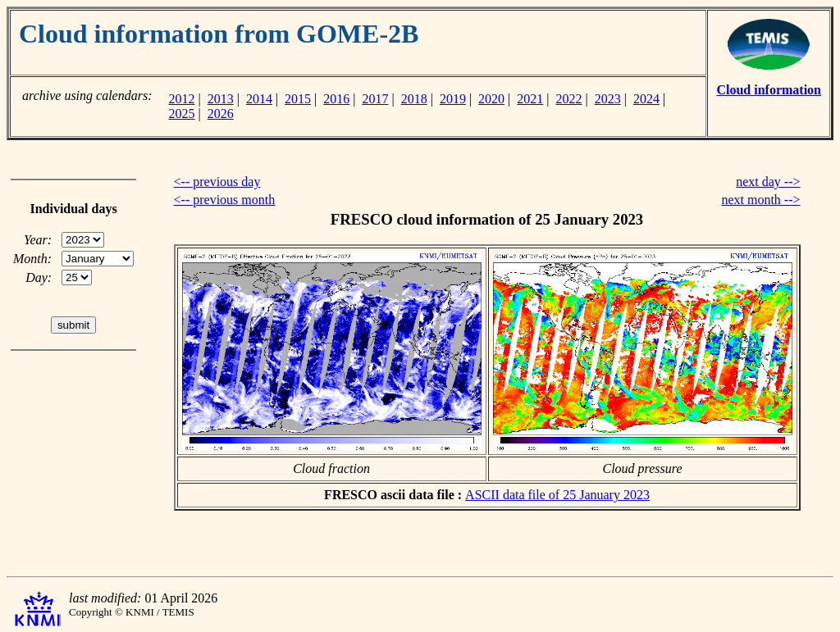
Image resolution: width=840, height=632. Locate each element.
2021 (530, 99)
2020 (491, 99)
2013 (221, 99)
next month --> (760, 200)
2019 (453, 99)
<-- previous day (217, 182)
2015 (298, 99)
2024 (646, 99)
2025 (181, 114)
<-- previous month (225, 200)
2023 (608, 99)
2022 (569, 99)
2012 (181, 99)
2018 (414, 99)
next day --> (768, 182)
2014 (259, 99)
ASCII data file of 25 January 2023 (557, 495)
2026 (221, 114)
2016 (336, 99)
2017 (376, 99)
